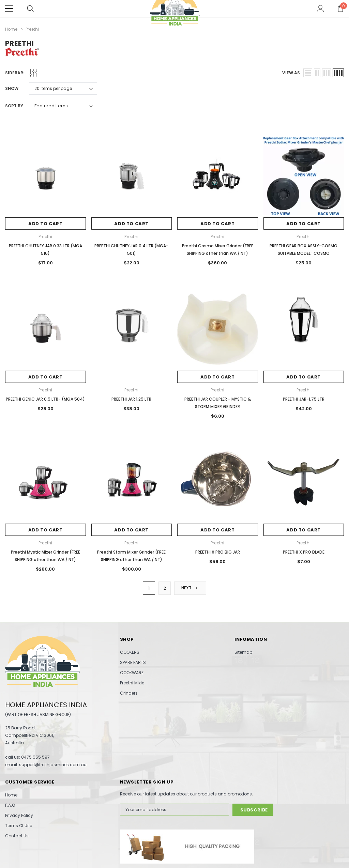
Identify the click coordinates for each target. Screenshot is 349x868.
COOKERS (130, 652)
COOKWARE (132, 673)
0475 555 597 (35, 757)
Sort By (14, 106)
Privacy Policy (19, 815)
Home (11, 795)
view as (291, 73)
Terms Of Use (19, 826)
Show (12, 88)
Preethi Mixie (132, 683)
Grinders (129, 693)
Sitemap (243, 652)
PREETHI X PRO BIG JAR (218, 552)
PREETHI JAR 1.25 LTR (131, 399)
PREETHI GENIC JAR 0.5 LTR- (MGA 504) (45, 399)
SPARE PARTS (133, 662)
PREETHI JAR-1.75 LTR (304, 399)
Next (190, 588)
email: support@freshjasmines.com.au (46, 765)
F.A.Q (10, 805)
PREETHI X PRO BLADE (304, 552)
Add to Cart (45, 224)
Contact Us (17, 836)
